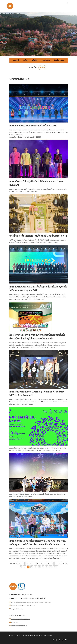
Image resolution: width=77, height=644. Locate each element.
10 (52, 563)
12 (59, 563)
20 (39, 567)
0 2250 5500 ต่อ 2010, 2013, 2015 (20, 619)
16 (25, 567)
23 (51, 567)
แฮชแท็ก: (33, 68)
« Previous (13, 563)
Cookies (25, 636)
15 (21, 567)
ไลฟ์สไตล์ (34, 60)
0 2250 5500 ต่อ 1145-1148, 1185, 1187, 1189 (22, 605)
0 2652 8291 (14, 622)
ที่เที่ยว (25, 60)
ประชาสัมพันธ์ (46, 60)
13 (63, 563)
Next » (55, 567)
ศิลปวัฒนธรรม (59, 60)
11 (56, 563)
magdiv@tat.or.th (16, 609)
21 (43, 567)
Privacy (11, 636)
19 (35, 567)
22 (47, 567)
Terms (18, 636)
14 (67, 563)
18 (32, 567)
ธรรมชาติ (16, 60)
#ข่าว (42, 68)
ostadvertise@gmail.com (18, 626)
